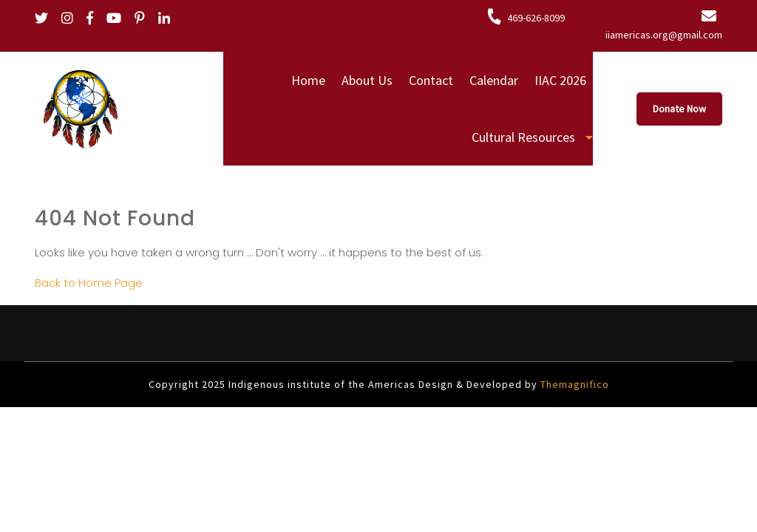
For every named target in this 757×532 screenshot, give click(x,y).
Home (308, 80)
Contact (431, 80)
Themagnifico (573, 384)
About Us (367, 80)
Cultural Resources (523, 137)
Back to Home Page (89, 283)
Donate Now (679, 109)
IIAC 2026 (560, 80)
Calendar (494, 80)
